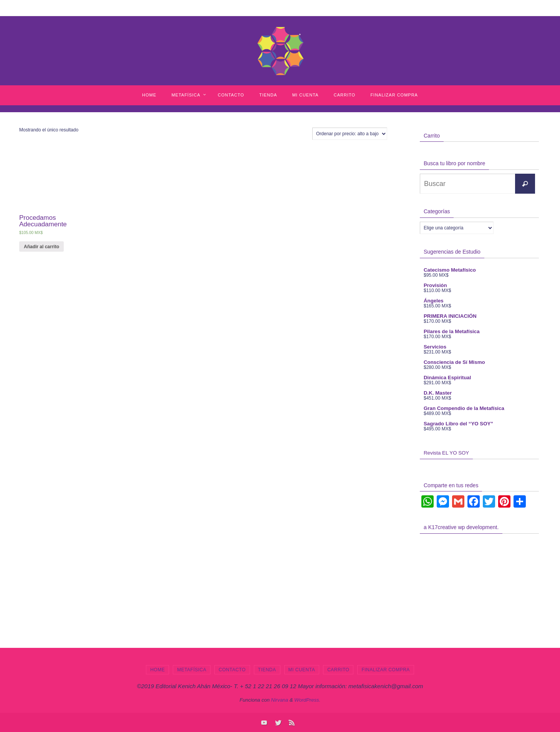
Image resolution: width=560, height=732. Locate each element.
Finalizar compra (385, 670)
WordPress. (307, 700)
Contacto (232, 670)
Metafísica (192, 670)
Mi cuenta (302, 670)
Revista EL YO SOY (444, 453)
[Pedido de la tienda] (350, 134)
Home (157, 670)
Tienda (267, 670)
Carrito (338, 670)
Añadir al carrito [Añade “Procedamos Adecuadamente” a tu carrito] (41, 247)
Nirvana (280, 700)
